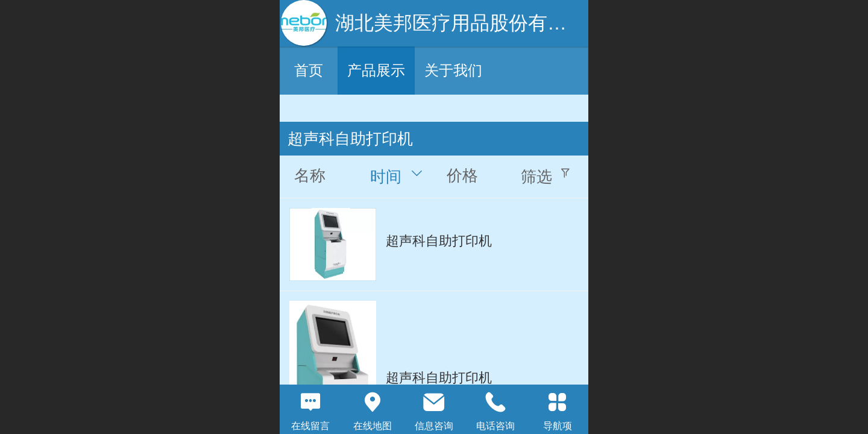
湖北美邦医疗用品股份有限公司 (470, 23)
